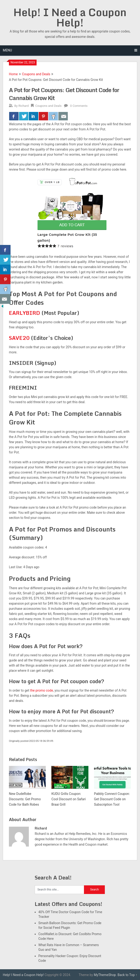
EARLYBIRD (25, 313)
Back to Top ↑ (127, 975)
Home (13, 74)
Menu (7, 50)
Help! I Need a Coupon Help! (70, 17)
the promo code (42, 690)
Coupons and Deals (36, 74)
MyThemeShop (105, 975)
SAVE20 (19, 338)
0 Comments (79, 106)
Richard (23, 106)
